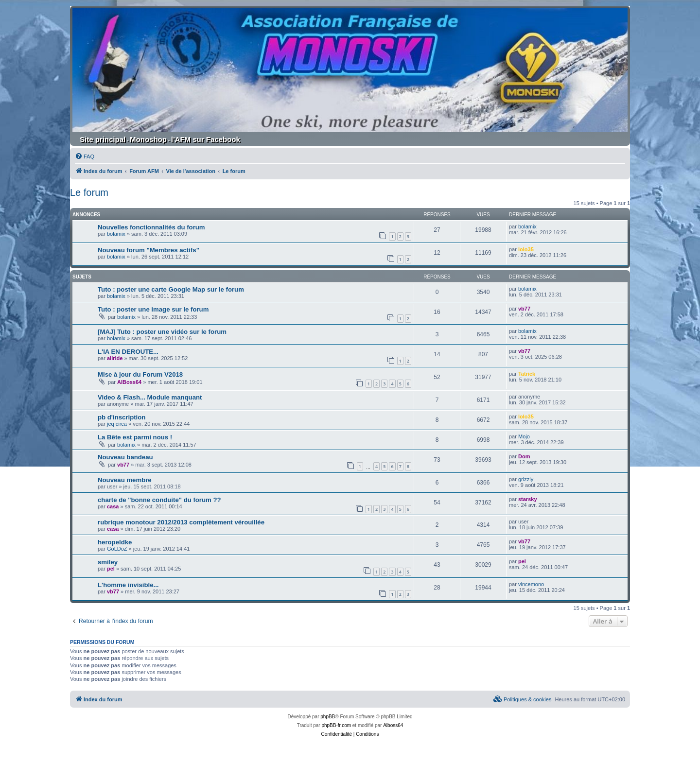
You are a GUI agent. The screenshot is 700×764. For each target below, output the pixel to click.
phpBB (328, 717)
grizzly (526, 479)
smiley (108, 562)
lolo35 (526, 249)
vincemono (531, 584)
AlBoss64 (129, 382)
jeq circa (117, 424)
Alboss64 (393, 725)
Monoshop (148, 139)
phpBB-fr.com (336, 725)
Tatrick (527, 374)
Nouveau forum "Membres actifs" (149, 250)
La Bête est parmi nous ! (135, 437)
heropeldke (115, 542)
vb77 (524, 309)
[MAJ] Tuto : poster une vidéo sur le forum (162, 332)
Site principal (103, 139)
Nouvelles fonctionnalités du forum (151, 227)
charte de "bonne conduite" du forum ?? (159, 500)
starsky (528, 499)
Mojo (524, 436)
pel (111, 569)
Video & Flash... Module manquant (150, 397)
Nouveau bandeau (125, 457)
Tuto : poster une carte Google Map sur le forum (171, 289)
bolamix (116, 234)
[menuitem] (85, 156)
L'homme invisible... (128, 585)
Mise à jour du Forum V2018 (140, 374)
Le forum (89, 192)
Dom (524, 456)
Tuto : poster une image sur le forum (153, 309)
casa (113, 506)
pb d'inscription (122, 417)
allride (115, 358)
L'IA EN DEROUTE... (128, 352)
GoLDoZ (117, 549)
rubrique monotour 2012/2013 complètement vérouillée (181, 522)
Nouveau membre (125, 480)
